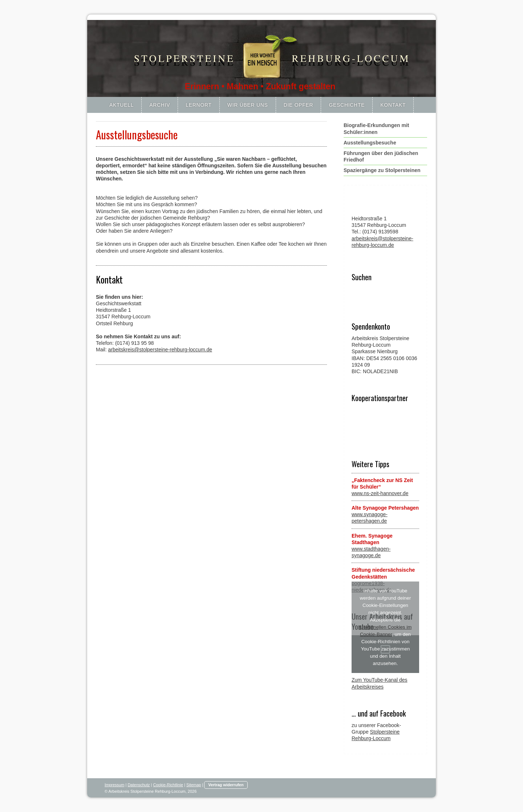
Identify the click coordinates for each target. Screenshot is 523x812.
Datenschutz (139, 785)
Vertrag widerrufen (226, 785)
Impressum (114, 785)
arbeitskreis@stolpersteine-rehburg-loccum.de (160, 350)
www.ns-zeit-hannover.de (380, 493)
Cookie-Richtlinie (168, 785)
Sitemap (194, 785)
